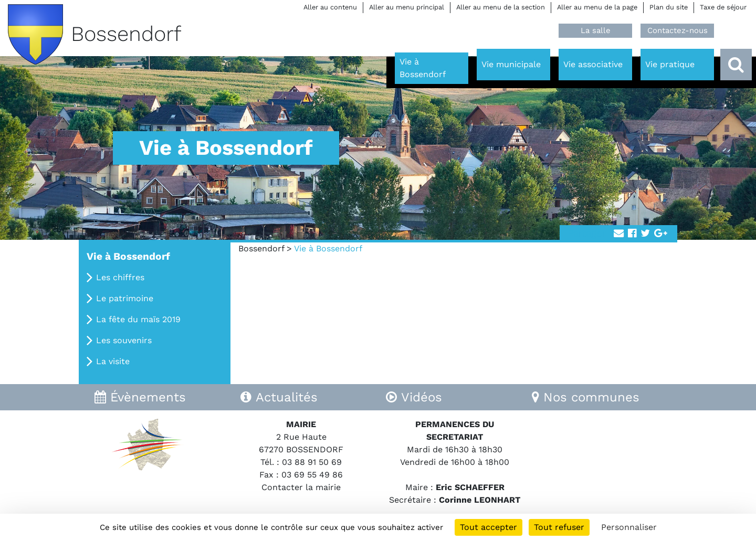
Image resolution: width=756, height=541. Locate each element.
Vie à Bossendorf (128, 256)
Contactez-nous (678, 30)
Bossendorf (261, 248)
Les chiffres (120, 277)
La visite (113, 361)
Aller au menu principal (407, 7)
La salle (596, 30)
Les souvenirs (124, 340)
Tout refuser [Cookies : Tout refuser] (559, 527)
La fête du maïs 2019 (138, 319)
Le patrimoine (125, 298)
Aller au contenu (330, 7)
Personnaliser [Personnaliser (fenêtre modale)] (629, 527)
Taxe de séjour (723, 7)
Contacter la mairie (301, 487)
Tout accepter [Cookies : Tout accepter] (489, 527)
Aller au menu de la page (597, 7)
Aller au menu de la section (501, 7)
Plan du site (669, 7)
